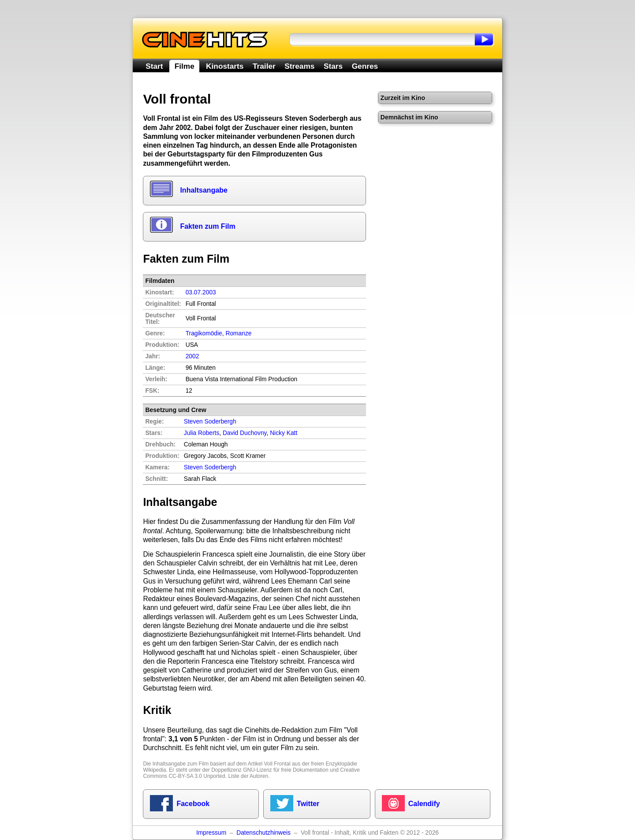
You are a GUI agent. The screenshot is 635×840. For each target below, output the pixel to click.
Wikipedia (154, 770)
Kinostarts (225, 66)
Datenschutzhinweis (263, 833)
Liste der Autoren (248, 776)
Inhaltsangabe (204, 190)
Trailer (264, 66)
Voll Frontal (277, 764)
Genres (365, 66)
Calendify (424, 804)
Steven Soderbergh (210, 467)
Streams (299, 66)
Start (154, 66)
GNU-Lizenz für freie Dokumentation (286, 770)
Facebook (193, 804)
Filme (185, 66)
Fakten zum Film (207, 226)
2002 (192, 356)
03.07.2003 (201, 292)
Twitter (308, 804)
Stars (333, 66)
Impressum (211, 833)
